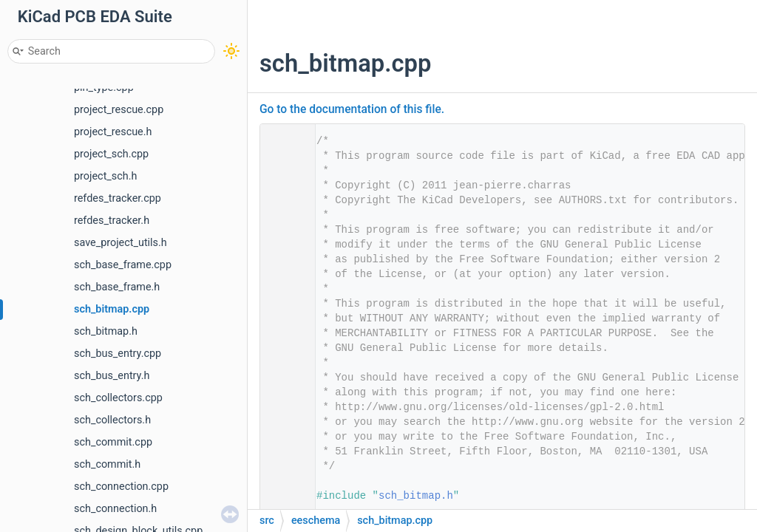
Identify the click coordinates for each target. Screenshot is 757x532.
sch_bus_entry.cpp (118, 354)
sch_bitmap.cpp (112, 309)
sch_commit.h (107, 464)
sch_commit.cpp (113, 442)
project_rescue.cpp (119, 110)
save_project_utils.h (120, 243)
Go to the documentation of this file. (352, 109)
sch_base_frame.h (117, 287)
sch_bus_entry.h (112, 376)
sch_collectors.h (112, 420)
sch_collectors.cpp (118, 398)
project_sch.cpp (111, 154)
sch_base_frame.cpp (123, 265)
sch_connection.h (115, 509)
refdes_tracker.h (112, 221)
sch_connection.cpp (121, 487)
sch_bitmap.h (106, 331)
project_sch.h (105, 176)
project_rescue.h (113, 132)
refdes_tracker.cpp (118, 198)
